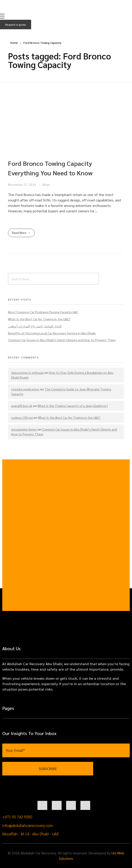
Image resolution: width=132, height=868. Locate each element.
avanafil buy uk (22, 406)
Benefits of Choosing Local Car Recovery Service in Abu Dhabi (52, 333)
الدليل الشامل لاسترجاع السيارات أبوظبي (35, 326)
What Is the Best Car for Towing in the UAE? (39, 319)
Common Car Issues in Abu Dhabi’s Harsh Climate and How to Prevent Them (62, 340)
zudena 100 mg (22, 417)
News (46, 184)
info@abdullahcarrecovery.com (27, 825)
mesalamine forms (24, 429)
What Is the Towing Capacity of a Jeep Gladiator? (73, 406)
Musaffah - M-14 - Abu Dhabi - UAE (31, 834)
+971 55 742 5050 (17, 817)
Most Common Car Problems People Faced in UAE (43, 312)
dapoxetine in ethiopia (27, 373)
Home (14, 43)
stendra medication (25, 389)
